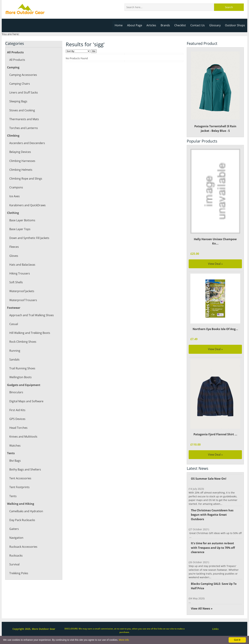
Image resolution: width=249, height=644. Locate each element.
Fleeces (14, 247)
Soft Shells (16, 282)
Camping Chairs (19, 84)
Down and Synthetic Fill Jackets (29, 238)
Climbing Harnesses (22, 161)
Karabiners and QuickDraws (27, 205)
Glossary (215, 25)
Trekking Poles (19, 573)
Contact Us (199, 25)
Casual (14, 324)
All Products (17, 60)
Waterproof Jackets (22, 291)
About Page (136, 25)
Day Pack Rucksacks (22, 520)
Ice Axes (15, 196)
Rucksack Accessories (23, 547)
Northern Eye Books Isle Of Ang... (215, 325)
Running (15, 351)
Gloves (14, 256)
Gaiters (14, 529)
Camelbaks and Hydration (26, 511)
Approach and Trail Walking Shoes (31, 315)
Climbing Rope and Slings (26, 179)
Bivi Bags (15, 461)
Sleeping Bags (18, 101)
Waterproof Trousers (23, 300)
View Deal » (215, 259)
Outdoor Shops (235, 25)
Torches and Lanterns (23, 128)
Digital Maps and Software (26, 401)
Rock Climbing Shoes (23, 342)
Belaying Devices (20, 152)
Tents (13, 496)
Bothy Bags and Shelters (25, 469)
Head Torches (18, 428)
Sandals (14, 359)
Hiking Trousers (19, 273)
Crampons (16, 187)
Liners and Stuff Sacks (23, 92)
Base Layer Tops (20, 229)
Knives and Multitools (23, 437)
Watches (15, 446)
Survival (14, 564)
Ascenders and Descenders (27, 143)
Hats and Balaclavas (22, 265)
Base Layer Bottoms (22, 220)
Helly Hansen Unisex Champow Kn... (215, 239)
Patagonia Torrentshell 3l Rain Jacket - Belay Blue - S (215, 92)
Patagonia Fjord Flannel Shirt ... (215, 430)
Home (121, 25)
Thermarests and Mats (24, 119)
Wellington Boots (20, 377)
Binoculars (16, 392)
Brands (167, 25)
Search (229, 7)
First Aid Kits (17, 410)
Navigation (16, 538)
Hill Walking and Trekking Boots (30, 333)
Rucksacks (16, 556)
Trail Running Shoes (22, 368)
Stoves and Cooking (22, 110)
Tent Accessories (20, 478)
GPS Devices (17, 419)
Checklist (181, 25)
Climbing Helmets (21, 170)
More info (124, 640)
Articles (153, 25)
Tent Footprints (19, 487)
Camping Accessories (23, 75)
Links (215, 621)
